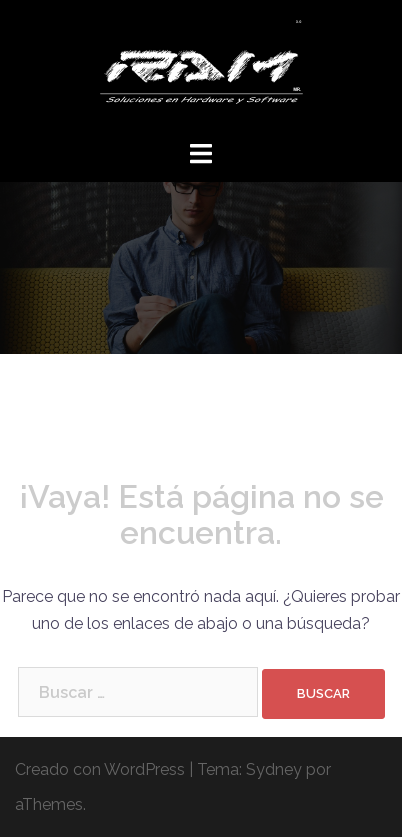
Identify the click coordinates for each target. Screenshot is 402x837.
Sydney (274, 769)
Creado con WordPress (100, 769)
